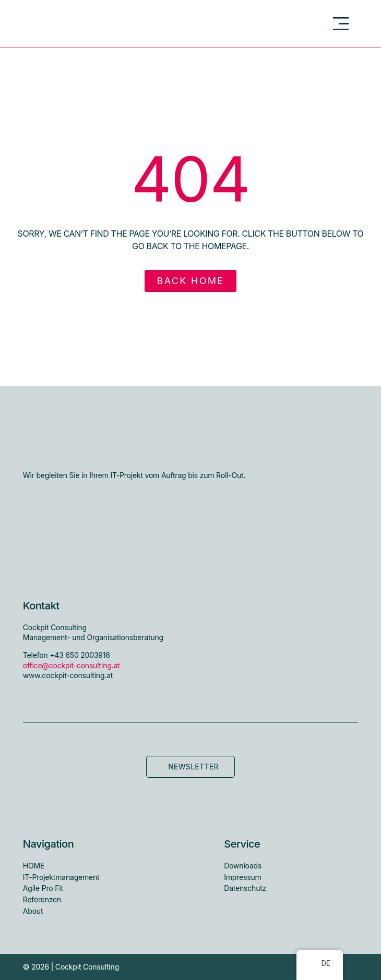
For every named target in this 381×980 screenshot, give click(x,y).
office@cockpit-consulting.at (72, 665)
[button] (341, 24)
